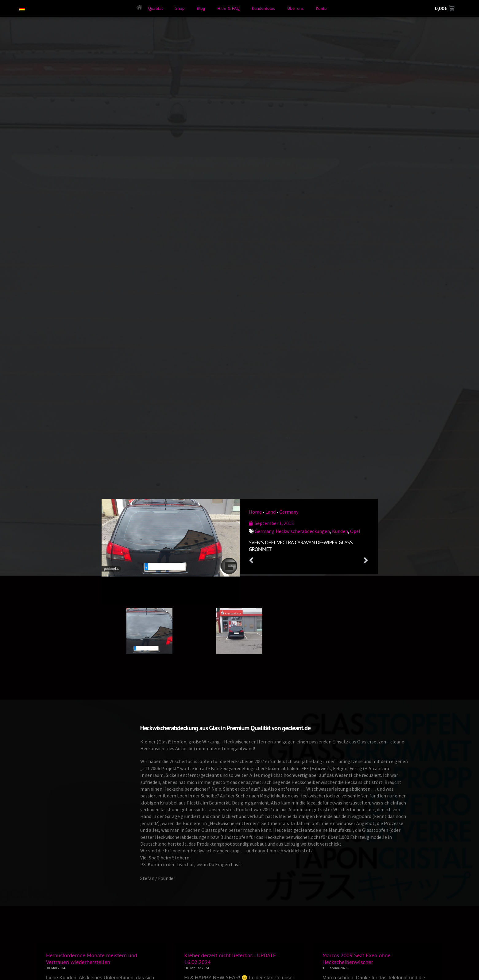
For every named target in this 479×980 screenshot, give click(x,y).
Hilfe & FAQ (228, 8)
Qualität (155, 8)
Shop (180, 8)
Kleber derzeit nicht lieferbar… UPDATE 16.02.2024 (230, 959)
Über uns (295, 8)
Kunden (340, 531)
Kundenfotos (263, 8)
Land (270, 512)
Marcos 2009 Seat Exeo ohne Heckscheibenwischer (357, 959)
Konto (321, 8)
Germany (289, 512)
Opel (355, 531)
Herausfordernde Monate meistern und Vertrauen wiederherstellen (92, 959)
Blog (201, 8)
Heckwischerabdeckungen (303, 531)
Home (255, 512)
